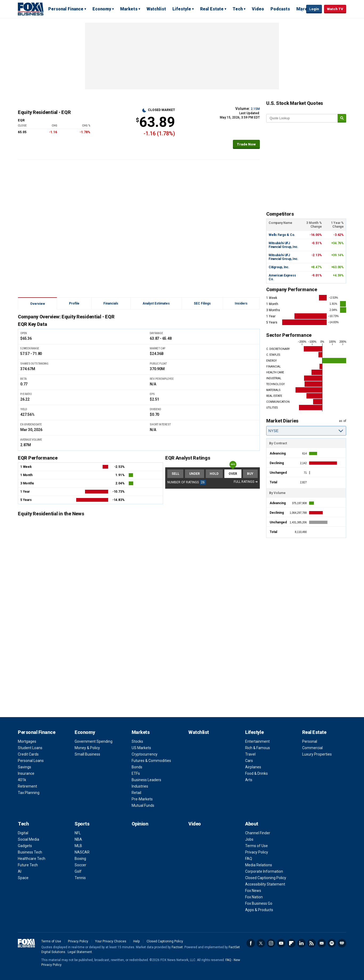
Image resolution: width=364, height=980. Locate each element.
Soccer (80, 865)
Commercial (312, 748)
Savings (25, 767)
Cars (249, 761)
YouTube (281, 943)
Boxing (80, 859)
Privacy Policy (257, 852)
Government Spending (94, 741)
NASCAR (82, 852)
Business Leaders (146, 780)
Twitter (261, 943)
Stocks (137, 741)
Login (314, 9)
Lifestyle (182, 9)
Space (23, 878)
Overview (38, 304)
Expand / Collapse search (301, 9)
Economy (102, 9)
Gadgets (25, 846)
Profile (74, 303)
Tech (238, 9)
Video (258, 9)
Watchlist (156, 9)
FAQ (249, 859)
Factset (177, 947)
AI (20, 871)
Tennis (80, 878)
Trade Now (246, 144)
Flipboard (291, 943)
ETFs (136, 773)
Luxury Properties (317, 754)
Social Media (29, 839)
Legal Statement (80, 952)
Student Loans (30, 748)
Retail (136, 793)
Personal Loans (31, 761)
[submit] (342, 118)
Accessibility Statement (265, 884)
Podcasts (280, 9)
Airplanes (253, 767)
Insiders (241, 303)
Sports (82, 824)
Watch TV (335, 9)
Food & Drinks (256, 773)
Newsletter (322, 943)
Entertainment (257, 741)
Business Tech (30, 852)
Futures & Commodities (151, 761)
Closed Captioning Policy (266, 878)
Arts (249, 780)
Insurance (26, 773)
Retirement (27, 786)
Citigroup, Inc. (279, 267)
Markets (129, 9)
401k (22, 780)
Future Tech (28, 865)
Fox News (253, 891)
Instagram (271, 943)
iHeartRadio (342, 943)
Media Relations (259, 865)
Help (136, 941)
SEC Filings (202, 303)
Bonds (137, 767)
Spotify (332, 943)
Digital (23, 833)
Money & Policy (87, 748)
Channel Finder (258, 833)
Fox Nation (254, 897)
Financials (111, 303)
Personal (310, 741)
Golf (78, 871)
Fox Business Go (259, 903)
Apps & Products (259, 910)
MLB (78, 846)
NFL (78, 833)
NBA (78, 839)
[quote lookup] (302, 118)
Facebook (251, 943)
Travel (250, 754)
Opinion (140, 824)
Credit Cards (28, 754)
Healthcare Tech (32, 859)
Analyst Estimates (156, 303)
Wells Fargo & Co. (282, 235)
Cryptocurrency (145, 754)
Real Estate (212, 9)
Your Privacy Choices (111, 941)
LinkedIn (301, 943)
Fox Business (31, 9)
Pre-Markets (142, 799)
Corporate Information (264, 871)
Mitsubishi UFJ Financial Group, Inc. (283, 245)
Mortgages (27, 741)
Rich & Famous (258, 748)
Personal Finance (66, 9)
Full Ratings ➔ (246, 482)
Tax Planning (29, 793)
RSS (312, 943)
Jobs (249, 839)
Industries (140, 786)
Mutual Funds (143, 805)
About (252, 824)
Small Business (87, 754)
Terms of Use (256, 846)
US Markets (141, 748)
